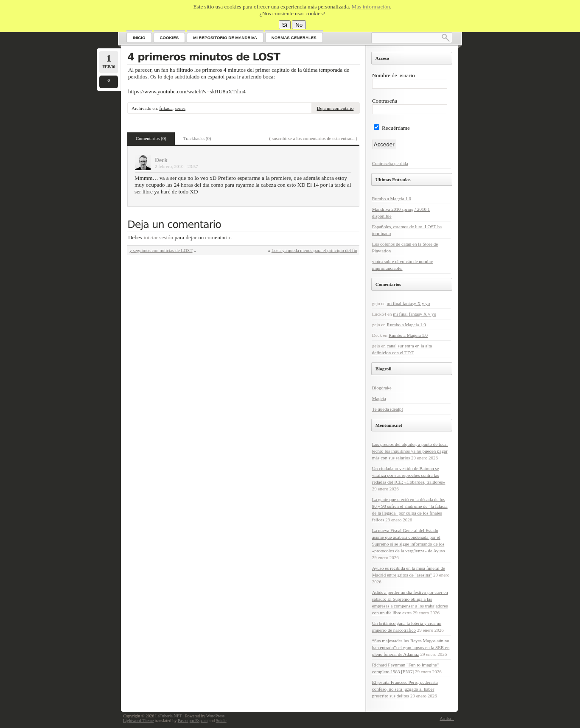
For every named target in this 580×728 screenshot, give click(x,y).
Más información (371, 7)
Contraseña (385, 101)
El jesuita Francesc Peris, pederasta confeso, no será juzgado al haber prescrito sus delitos (405, 689)
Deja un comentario (335, 108)
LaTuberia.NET (169, 716)
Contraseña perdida (390, 163)
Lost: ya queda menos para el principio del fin (314, 250)
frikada (166, 108)
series (180, 108)
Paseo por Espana (193, 721)
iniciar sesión (158, 237)
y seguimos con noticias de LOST (161, 250)
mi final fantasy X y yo (409, 303)
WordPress (215, 716)
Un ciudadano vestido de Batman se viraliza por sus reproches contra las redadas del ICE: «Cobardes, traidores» (409, 475)
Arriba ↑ (447, 718)
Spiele (221, 721)
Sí (285, 25)
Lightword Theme (138, 721)
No (299, 25)
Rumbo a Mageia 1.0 (392, 199)
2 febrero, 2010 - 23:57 (177, 166)
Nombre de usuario (394, 75)
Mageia (379, 398)
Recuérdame (392, 128)
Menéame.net (389, 425)
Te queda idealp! (388, 409)
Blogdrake (382, 388)
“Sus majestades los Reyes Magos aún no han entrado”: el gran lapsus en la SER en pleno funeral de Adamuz (411, 647)
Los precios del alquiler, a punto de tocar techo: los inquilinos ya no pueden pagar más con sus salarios (410, 451)
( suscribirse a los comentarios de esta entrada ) (313, 138)
